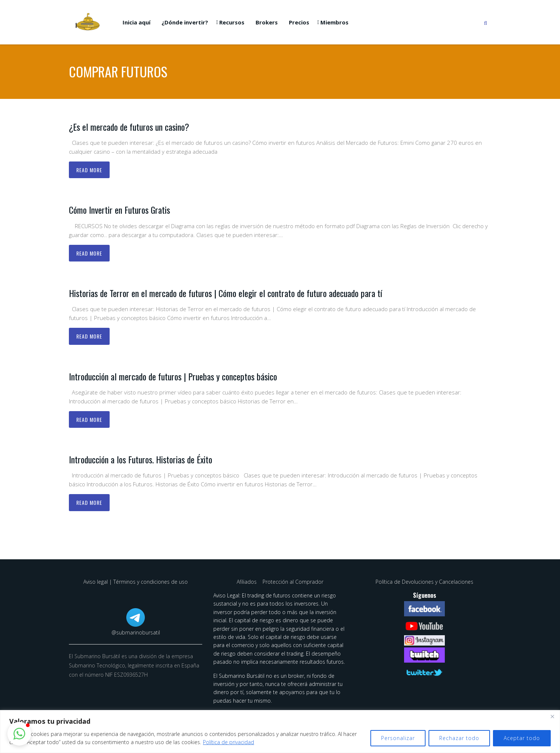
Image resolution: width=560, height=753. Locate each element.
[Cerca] (552, 716)
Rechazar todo (459, 738)
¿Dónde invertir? (185, 22)
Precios (299, 22)
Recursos (232, 22)
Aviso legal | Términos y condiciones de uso (136, 582)
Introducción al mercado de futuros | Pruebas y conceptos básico (173, 376)
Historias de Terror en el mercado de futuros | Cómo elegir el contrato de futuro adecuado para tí (226, 293)
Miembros (334, 22)
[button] (19, 734)
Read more (89, 170)
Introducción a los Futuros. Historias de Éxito (141, 459)
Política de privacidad (229, 742)
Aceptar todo (522, 738)
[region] (280, 732)
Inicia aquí (136, 22)
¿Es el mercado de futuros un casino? (129, 127)
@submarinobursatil (136, 632)
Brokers (267, 22)
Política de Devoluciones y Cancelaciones (424, 582)
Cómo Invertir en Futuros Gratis (119, 210)
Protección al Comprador (293, 582)
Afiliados (247, 582)
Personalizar (398, 738)
